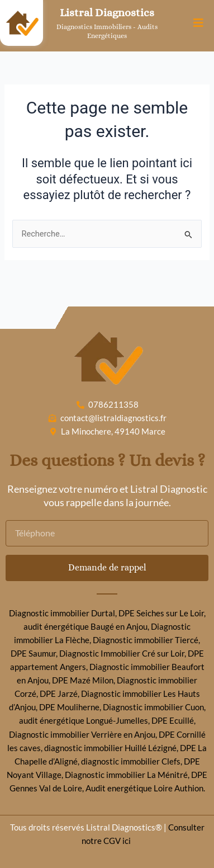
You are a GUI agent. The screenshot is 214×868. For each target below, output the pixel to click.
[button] (199, 23)
